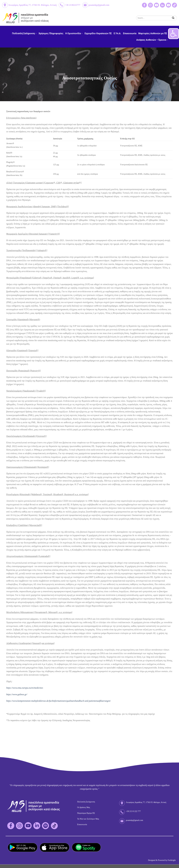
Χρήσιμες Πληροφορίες (51, 33)
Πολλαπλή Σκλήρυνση (24, 33)
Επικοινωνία (130, 33)
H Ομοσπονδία (74, 33)
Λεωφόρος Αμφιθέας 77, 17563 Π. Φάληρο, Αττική (32, 5)
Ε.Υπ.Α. (117, 33)
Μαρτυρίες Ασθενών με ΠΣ (153, 33)
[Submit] (173, 18)
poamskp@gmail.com (99, 5)
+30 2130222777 (73, 5)
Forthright (172, 860)
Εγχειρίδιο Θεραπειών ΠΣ (98, 33)
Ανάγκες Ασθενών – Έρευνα (152, 40)
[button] (174, 34)
